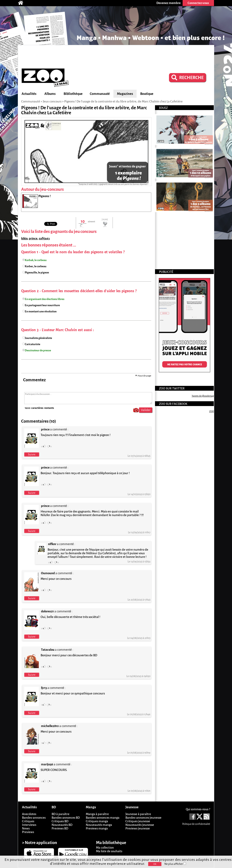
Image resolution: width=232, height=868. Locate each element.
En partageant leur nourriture (42, 305)
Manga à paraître (97, 814)
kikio (24, 238)
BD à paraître (60, 814)
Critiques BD (60, 821)
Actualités (29, 94)
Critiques (28, 821)
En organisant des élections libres (45, 299)
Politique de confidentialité (196, 824)
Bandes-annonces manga (103, 818)
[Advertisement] (116, 56)
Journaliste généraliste (38, 338)
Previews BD (60, 828)
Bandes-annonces (34, 818)
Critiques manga (97, 821)
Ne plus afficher (175, 864)
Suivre (32, 454)
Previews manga (97, 828)
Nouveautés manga (99, 825)
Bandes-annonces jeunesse (143, 818)
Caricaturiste (32, 344)
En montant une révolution (41, 311)
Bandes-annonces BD (66, 818)
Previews (28, 832)
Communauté (100, 94)
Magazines (125, 94)
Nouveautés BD (62, 825)
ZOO (211, 411)
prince (33, 238)
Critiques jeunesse (138, 821)
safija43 (44, 238)
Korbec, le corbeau (36, 266)
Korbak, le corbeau (36, 260)
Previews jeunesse (138, 828)
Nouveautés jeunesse (140, 825)
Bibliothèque (73, 94)
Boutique (147, 94)
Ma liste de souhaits (109, 851)
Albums (50, 94)
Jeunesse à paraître (138, 814)
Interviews (29, 825)
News (26, 828)
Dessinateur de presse (38, 350)
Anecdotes (29, 814)
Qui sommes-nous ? (198, 809)
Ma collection (105, 848)
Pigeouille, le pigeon (37, 273)
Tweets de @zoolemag (203, 396)
